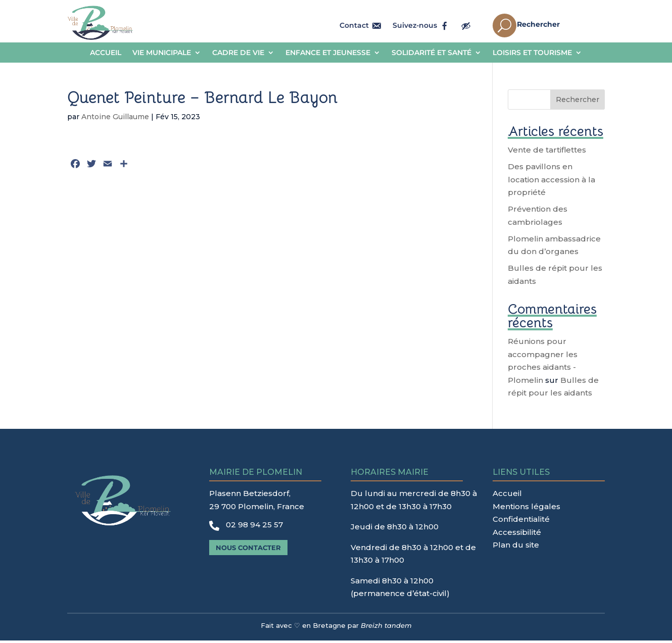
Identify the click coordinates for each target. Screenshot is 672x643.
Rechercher (578, 102)
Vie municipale (162, 53)
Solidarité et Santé (431, 53)
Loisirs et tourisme (532, 53)
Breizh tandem (386, 628)
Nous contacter (248, 550)
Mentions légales (526, 509)
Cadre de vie (238, 53)
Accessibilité (517, 535)
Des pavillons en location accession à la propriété (551, 182)
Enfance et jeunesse (328, 53)
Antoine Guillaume (115, 119)
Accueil (106, 53)
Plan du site (516, 547)
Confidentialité (521, 522)
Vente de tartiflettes (547, 152)
